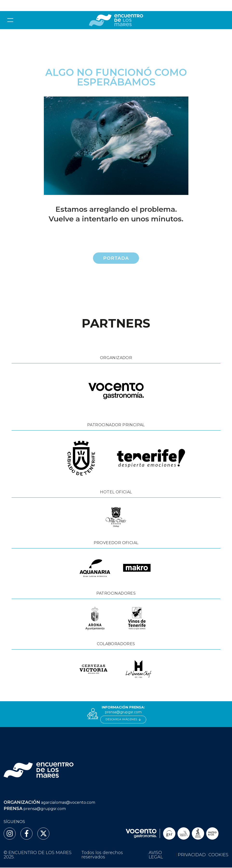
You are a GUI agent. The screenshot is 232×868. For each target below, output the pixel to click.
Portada (116, 258)
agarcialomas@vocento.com (68, 803)
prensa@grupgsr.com (123, 713)
